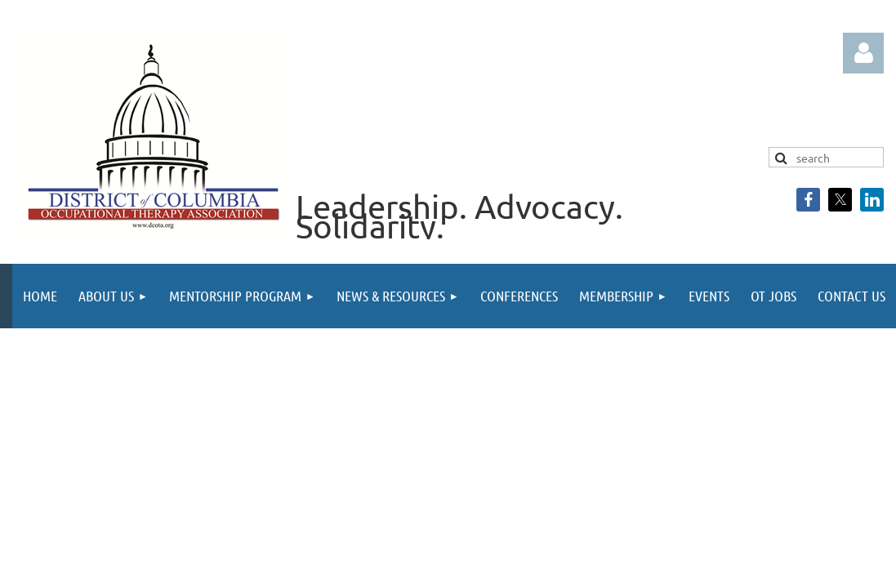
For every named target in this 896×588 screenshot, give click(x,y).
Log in (863, 53)
